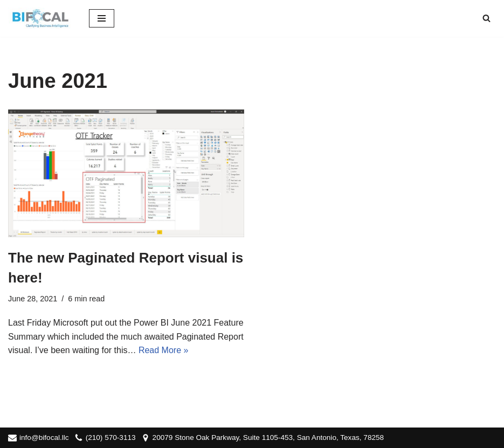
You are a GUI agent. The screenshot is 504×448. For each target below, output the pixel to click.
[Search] (486, 18)
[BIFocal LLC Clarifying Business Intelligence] (40, 18)
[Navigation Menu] (102, 18)
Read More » (164, 350)
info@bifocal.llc (44, 437)
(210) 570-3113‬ (111, 437)
